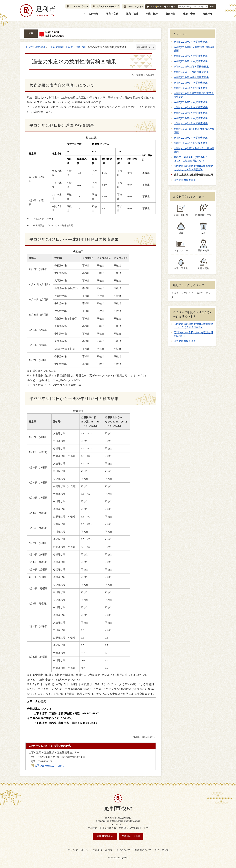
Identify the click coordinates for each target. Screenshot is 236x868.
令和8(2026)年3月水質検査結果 (191, 42)
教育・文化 (112, 14)
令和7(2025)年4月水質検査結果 (191, 118)
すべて (152, 7)
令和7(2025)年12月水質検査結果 (191, 67)
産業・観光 (152, 14)
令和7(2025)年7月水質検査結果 (191, 102)
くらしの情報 (91, 14)
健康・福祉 (132, 14)
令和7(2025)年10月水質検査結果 (191, 77)
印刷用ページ (147, 47)
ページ (161, 7)
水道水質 (80, 47)
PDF (168, 7)
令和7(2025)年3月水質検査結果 (191, 123)
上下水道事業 (55, 47)
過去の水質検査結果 (185, 180)
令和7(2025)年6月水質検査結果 (191, 107)
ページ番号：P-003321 (143, 75)
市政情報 (208, 14)
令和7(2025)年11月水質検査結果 (191, 72)
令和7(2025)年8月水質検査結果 (191, 88)
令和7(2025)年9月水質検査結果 (191, 83)
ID (174, 7)
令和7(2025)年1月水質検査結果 (191, 143)
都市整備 (170, 14)
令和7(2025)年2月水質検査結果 (191, 138)
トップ (29, 47)
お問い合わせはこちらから (49, 766)
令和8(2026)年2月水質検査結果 (191, 56)
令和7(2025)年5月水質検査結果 (191, 113)
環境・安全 (189, 14)
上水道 (69, 47)
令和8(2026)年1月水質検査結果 (191, 61)
